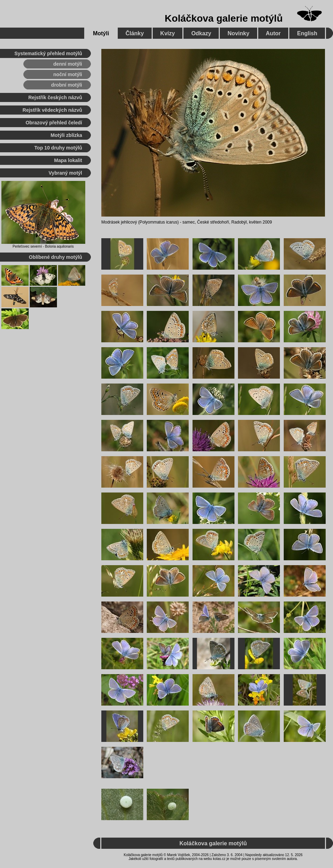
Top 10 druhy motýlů (58, 148)
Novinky (238, 33)
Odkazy (201, 33)
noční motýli (68, 74)
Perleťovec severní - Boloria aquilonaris (43, 246)
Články (135, 33)
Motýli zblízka (66, 135)
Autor (273, 33)
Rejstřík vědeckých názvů (52, 110)
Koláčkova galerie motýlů (224, 18)
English (307, 33)
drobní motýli (67, 85)
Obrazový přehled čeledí (54, 123)
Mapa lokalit (68, 160)
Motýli (101, 33)
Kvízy (168, 33)
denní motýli (68, 64)
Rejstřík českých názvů (55, 97)
